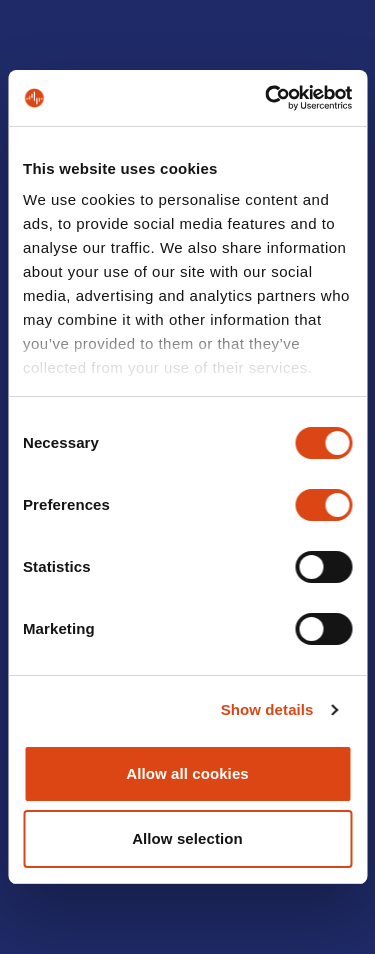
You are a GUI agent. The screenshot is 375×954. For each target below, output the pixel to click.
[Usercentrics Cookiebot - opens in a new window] (267, 98)
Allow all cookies (187, 773)
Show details (267, 709)
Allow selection (187, 838)
